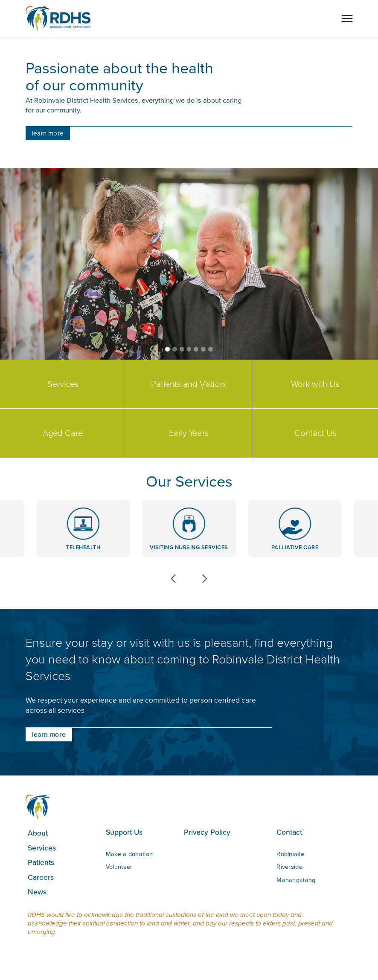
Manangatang (296, 880)
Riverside (289, 867)
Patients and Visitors (189, 384)
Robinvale (290, 854)
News (37, 892)
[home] (58, 18)
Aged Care (63, 433)
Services (63, 384)
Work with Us (315, 384)
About (38, 833)
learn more (48, 133)
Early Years (189, 433)
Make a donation (129, 854)
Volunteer (119, 867)
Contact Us (315, 433)
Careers (41, 877)
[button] (167, 349)
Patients (41, 862)
